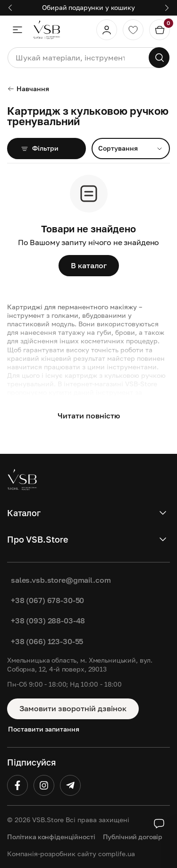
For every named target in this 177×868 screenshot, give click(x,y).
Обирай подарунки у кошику (88, 7)
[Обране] (133, 30)
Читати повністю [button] (89, 416)
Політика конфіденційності (51, 837)
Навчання (28, 89)
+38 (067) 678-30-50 (47, 600)
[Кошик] (160, 30)
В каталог (89, 265)
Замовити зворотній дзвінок (73, 708)
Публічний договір (133, 837)
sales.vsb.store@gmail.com (61, 580)
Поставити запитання (44, 729)
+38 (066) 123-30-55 (47, 641)
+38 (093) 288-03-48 (48, 621)
